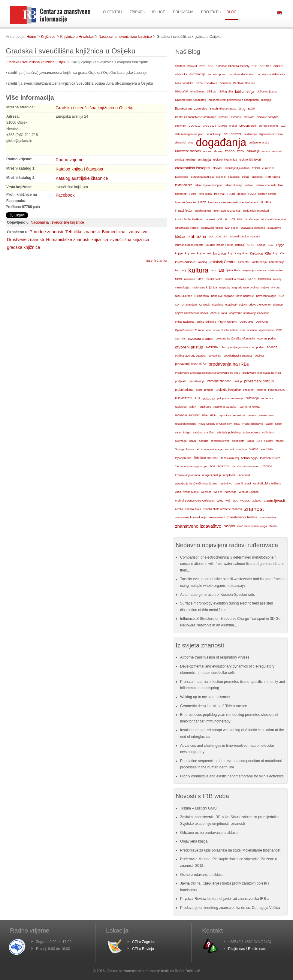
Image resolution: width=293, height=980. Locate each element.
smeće (280, 441)
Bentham (225, 83)
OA (177, 305)
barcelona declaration (241, 74)
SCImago (181, 441)
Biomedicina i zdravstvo (124, 232)
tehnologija (250, 458)
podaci (260, 347)
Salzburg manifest (204, 433)
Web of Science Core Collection (195, 501)
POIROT (272, 347)
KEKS (251, 245)
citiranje (223, 117)
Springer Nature (185, 449)
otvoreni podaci (267, 339)
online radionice (207, 322)
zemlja (179, 509)
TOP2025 (224, 466)
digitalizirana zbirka (271, 134)
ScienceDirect (251, 433)
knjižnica (100, 240)
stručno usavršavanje (210, 449)
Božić (251, 109)
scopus (204, 441)
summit (229, 449)
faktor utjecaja (234, 185)
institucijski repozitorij (256, 211)
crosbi (233, 126)
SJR (259, 441)
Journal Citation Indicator (245, 237)
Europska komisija (202, 177)
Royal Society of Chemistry (215, 424)
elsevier (217, 168)
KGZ (271, 245)
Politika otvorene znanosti (191, 356)
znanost (254, 509)
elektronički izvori (250, 160)
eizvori (266, 151)
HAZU (252, 194)
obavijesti (231, 305)
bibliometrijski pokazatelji (191, 100)
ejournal (277, 151)
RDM (213, 415)
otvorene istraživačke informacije (236, 339)
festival (249, 185)
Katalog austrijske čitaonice (82, 178)
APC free (265, 66)
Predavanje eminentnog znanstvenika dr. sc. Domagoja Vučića (230, 908)
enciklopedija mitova (237, 168)
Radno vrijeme (69, 160)
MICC (252, 279)
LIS (221, 270)
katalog (240, 245)
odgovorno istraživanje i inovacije (249, 313)
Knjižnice (48, 37)
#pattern (180, 66)
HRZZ (202, 202)
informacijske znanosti (227, 211)
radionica (267, 398)
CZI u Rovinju (143, 949)
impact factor (184, 211)
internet (210, 219)
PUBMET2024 (184, 398)
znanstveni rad (268, 517)
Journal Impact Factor (219, 245)
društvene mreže (259, 143)
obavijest (218, 305)
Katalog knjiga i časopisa (79, 169)
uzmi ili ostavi (243, 484)
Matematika (276, 270)
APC (254, 66)
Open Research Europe (189, 330)
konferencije (277, 262)
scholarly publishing (229, 433)
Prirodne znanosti (46, 232)
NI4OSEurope (184, 296)
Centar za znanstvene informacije (196, 117)
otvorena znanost (201, 339)
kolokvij (203, 262)
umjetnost (229, 475)
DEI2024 (236, 134)
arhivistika (181, 74)
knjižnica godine (238, 253)
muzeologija (182, 288)
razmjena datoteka (225, 407)
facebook (257, 177)
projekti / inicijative (228, 390)
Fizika (192, 194)
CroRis (223, 126)
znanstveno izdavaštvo (198, 526)
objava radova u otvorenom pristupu (261, 305)
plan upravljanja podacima (237, 347)
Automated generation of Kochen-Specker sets (217, 595)
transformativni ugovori (246, 466)
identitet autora (249, 202)
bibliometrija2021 (267, 92)
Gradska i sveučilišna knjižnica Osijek (36, 62)
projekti (209, 390)
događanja (221, 143)
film (280, 185)
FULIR (231, 194)
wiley (220, 501)
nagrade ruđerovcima (245, 288)
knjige (179, 253)
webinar (206, 492)
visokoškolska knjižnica (267, 484)
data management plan (189, 134)
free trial (219, 194)
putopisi (209, 398)
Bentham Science (244, 83)
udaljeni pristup (212, 475)
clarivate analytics (268, 117)
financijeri (181, 194)
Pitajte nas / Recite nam (247, 949)
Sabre (269, 424)
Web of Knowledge (225, 492)
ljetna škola (233, 270)
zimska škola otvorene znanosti (222, 509)
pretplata (181, 381)
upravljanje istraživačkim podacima (196, 484)
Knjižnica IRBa (260, 253)
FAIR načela (273, 177)
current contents (269, 126)
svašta (254, 449)
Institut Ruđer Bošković (189, 219)
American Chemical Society (233, 66)
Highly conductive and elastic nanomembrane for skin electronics (232, 776)
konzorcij (180, 270)
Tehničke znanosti (83, 232)
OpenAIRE (246, 322)
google (242, 194)
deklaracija (250, 134)
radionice (181, 407)
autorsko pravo (217, 74)
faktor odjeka (184, 185)
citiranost (236, 117)
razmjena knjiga (249, 407)
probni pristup (184, 390)
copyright (181, 126)
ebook (207, 151)
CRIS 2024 (209, 126)
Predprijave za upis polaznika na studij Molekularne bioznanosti (231, 850)
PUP (198, 398)
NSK (281, 296)
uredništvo (226, 484)
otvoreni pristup (189, 347)
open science (248, 330)
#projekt (192, 66)
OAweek (205, 305)
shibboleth (238, 441)
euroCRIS (268, 168)
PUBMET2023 (277, 390)
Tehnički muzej (230, 458)
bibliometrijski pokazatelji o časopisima (234, 100)
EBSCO (230, 151)
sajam (279, 424)
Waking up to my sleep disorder (205, 697)
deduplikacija (213, 134)
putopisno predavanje (230, 398)
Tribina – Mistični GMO (198, 808)
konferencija (259, 262)
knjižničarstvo (185, 262)
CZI (283, 126)
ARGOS (278, 66)
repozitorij (239, 415)
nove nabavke (245, 296)
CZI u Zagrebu (144, 942)
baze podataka (207, 83)
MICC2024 (264, 279)
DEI (226, 134)
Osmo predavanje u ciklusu (202, 875)
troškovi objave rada (187, 475)
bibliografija (226, 92)
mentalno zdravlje (235, 279)
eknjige (191, 160)
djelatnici (180, 143)
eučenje (221, 177)
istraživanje (252, 219)
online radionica (185, 322)
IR (226, 219)
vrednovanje (191, 492)
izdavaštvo (274, 228)
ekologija (204, 160)
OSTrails (180, 339)
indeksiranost (203, 211)
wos (235, 501)
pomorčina (215, 356)
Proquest (249, 390)
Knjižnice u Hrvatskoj (77, 37)
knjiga (280, 245)
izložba (180, 237)
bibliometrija (245, 92)
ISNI (240, 219)
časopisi (229, 526)
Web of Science (249, 492)
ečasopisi (234, 177)
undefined (244, 475)
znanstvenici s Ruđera (242, 517)
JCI (211, 237)
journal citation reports (189, 245)
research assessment (261, 415)
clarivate (249, 117)
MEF (201, 279)
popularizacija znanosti (238, 356)
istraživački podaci (187, 228)
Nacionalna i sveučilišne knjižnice (125, 37)
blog (242, 109)
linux (214, 270)
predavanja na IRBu (229, 364)
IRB (232, 219)
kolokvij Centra (223, 262)
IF (262, 202)
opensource (267, 330)
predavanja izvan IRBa (191, 364)
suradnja (242, 449)
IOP (220, 219)
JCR (218, 236)
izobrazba (197, 237)
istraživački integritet (273, 219)
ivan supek (232, 228)
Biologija (266, 100)
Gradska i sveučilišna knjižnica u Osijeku (94, 108)
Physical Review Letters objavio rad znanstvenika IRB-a (225, 899)
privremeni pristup (259, 381)
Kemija (261, 245)
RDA (205, 415)
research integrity (186, 424)
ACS (211, 66)
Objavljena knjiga (194, 841)
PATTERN (212, 347)
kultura (198, 270)
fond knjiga (205, 194)
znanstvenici (217, 517)
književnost (204, 253)
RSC (237, 424)
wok (228, 501)
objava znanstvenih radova (192, 313)
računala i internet (187, 415)
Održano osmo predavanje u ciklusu (209, 833)
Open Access (228, 322)
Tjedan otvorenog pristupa (191, 466)
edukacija (253, 151)
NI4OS (276, 288)
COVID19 (194, 126)
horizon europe (267, 194)
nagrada (225, 288)
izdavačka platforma (253, 228)
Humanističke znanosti (68, 240)
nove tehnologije (266, 296)
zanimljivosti (274, 501)
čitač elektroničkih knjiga (252, 526)
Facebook (65, 195)
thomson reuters (270, 458)
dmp (191, 142)
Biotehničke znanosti (223, 109)
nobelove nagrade (222, 296)
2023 (202, 66)
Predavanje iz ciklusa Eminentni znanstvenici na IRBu (208, 373)
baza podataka (184, 83)
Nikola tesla (202, 296)
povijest (260, 356)
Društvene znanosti (25, 240)
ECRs (241, 151)
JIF (225, 237)
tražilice (267, 466)
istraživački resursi (212, 228)
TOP (212, 466)
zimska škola (193, 509)
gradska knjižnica (23, 247)
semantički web (220, 441)
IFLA (268, 202)
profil (199, 390)
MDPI (178, 279)
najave (265, 288)
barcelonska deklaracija (271, 74)
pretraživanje (197, 381)
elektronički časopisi (193, 168)
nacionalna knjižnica (204, 288)
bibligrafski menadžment (190, 92)
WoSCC (245, 501)
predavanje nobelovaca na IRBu (262, 373)
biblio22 (211, 92)
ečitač (246, 177)
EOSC (256, 168)
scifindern (268, 433)
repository (225, 415)
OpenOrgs (262, 322)
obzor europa (219, 313)
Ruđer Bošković (253, 424)
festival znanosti (266, 185)
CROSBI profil (248, 126)
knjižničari (279, 253)
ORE (279, 330)
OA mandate (189, 305)
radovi (193, 407)
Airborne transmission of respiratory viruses (215, 657)
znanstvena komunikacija (191, 517)
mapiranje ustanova (254, 270)
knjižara (190, 253)
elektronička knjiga (225, 160)
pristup (238, 381)
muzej (277, 279)
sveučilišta (267, 449)
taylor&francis (183, 458)
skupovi (269, 441)
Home (31, 37)
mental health (214, 279)
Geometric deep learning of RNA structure (214, 706)
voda (178, 492)
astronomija (197, 74)
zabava (257, 501)
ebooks (218, 151)
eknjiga (179, 160)
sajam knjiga (183, 433)
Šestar (273, 526)
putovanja (252, 398)
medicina (190, 279)
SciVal (193, 441)
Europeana (182, 177)
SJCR (250, 441)
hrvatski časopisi (185, 202)
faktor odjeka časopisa (209, 185)
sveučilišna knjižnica (130, 240)
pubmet (261, 390)
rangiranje (205, 407)
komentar (244, 262)
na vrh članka (157, 261)
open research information (222, 330)
